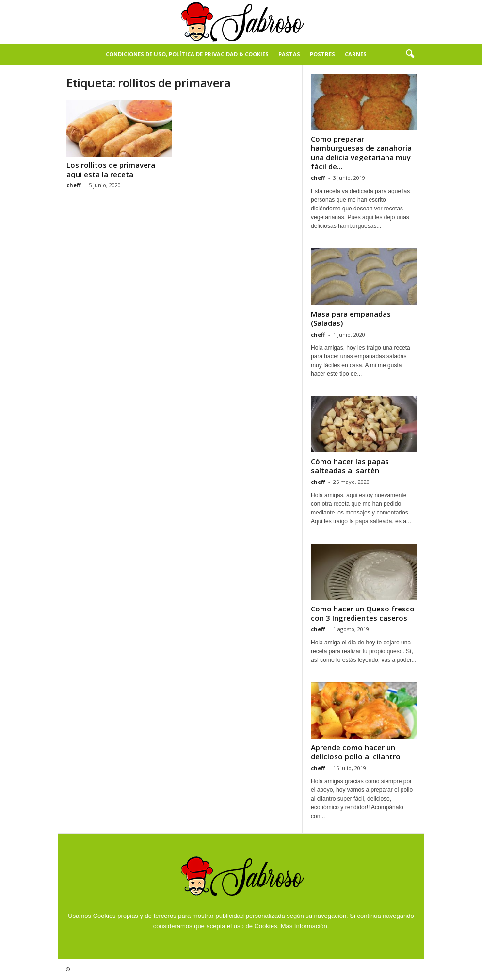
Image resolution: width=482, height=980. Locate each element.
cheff (74, 185)
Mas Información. (305, 926)
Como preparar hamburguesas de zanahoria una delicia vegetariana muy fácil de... (361, 153)
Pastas (289, 54)
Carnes (356, 54)
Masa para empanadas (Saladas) (351, 318)
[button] (410, 54)
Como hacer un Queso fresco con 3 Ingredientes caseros (363, 613)
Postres (322, 54)
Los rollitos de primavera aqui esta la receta (111, 169)
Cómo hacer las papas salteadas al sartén (350, 466)
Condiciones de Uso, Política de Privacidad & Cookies (187, 54)
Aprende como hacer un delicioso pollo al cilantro (356, 752)
